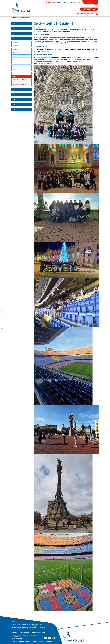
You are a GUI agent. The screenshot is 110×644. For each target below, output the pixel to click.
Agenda (59, 2)
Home (13, 17)
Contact (66, 2)
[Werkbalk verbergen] (2, 311)
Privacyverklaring (25, 632)
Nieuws (16, 17)
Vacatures (73, 2)
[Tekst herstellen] (2, 323)
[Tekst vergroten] (2, 319)
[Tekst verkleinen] (2, 315)
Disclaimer (14, 632)
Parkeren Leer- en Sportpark (20, 79)
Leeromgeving (90, 2)
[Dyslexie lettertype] (2, 329)
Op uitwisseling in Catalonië (19, 85)
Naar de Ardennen (17, 82)
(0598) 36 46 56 (16, 637)
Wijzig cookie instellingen (38, 632)
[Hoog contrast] (2, 333)
